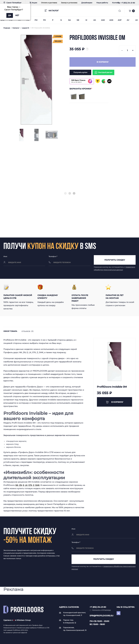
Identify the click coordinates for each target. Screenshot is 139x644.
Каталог (16, 28)
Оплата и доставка (49, 3)
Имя (5, 256)
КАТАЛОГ (54, 11)
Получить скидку (115, 260)
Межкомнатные (9, 628)
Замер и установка (69, 3)
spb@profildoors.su (101, 616)
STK (30, 485)
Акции (33, 3)
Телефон (53, 256)
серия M (25, 28)
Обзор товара (10, 331)
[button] (128, 3)
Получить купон (80, 72)
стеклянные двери (23, 628)
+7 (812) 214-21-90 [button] (98, 607)
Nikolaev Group (24, 620)
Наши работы (102, 3)
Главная (7, 28)
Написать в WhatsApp (101, 610)
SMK (37, 485)
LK (26, 485)
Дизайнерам (87, 3)
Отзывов (28, 331)
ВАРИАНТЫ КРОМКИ (81, 89)
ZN (20, 485)
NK (17, 485)
